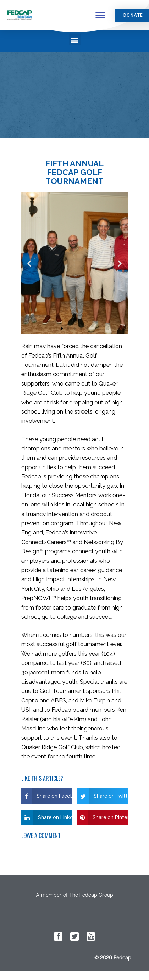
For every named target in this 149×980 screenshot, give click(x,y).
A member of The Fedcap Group (74, 895)
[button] (100, 15)
